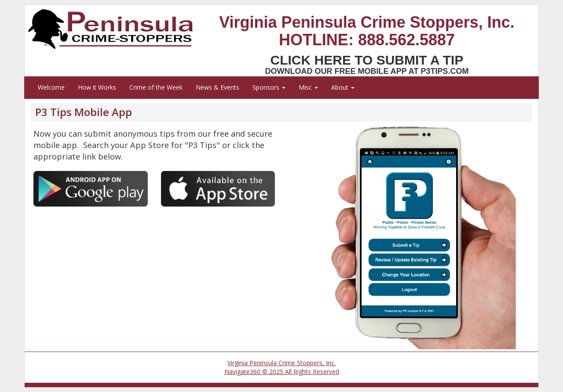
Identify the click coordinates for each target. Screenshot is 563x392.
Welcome (51, 87)
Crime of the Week (156, 87)
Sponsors (269, 87)
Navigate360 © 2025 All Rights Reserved (282, 372)
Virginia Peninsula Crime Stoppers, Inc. (281, 363)
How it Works (97, 87)
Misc (308, 87)
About (343, 87)
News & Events (218, 87)
